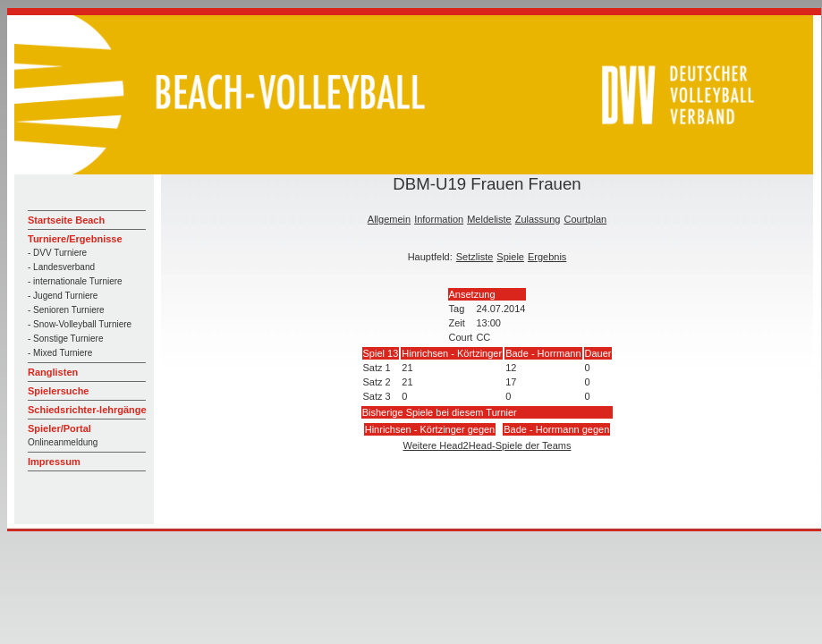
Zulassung (538, 219)
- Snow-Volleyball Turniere (80, 324)
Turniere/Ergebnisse (75, 239)
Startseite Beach (66, 220)
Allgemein (389, 219)
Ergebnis (547, 257)
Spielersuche (58, 391)
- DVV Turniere (57, 253)
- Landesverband (61, 267)
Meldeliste (489, 219)
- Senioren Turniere (66, 310)
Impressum (54, 462)
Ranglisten (53, 372)
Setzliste (475, 257)
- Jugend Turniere (63, 296)
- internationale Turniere (75, 281)
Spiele (510, 257)
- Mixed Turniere (60, 353)
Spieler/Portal (59, 428)
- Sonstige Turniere (66, 339)
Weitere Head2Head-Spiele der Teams (487, 445)
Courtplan (585, 219)
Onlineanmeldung (63, 442)
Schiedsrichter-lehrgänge (87, 410)
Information (439, 219)
